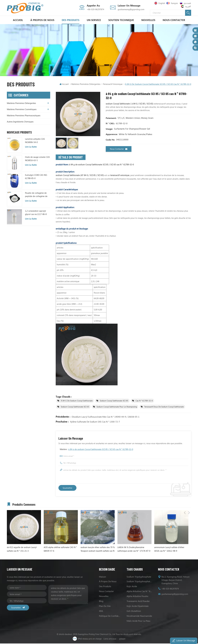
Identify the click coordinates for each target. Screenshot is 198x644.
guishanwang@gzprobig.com (131, 9)
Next (189, 504)
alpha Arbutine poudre (137, 597)
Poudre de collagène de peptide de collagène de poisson (36, 195)
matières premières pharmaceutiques (24, 116)
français (172, 3)
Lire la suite (31, 147)
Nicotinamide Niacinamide (139, 616)
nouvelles (148, 20)
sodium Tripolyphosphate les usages (140, 582)
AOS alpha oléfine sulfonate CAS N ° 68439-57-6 (60, 550)
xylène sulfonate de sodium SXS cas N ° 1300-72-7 (95, 422)
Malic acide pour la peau (138, 621)
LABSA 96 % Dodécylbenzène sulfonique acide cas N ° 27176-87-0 (134, 550)
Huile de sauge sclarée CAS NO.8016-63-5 (37, 159)
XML (101, 611)
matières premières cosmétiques (22, 110)
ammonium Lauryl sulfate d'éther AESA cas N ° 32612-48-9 (169, 550)
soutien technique (121, 20)
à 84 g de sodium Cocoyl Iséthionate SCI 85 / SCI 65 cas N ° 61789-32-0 (101, 450)
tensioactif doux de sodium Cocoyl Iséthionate (164, 407)
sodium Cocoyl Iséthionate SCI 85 (114, 401)
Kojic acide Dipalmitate (138, 607)
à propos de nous (42, 20)
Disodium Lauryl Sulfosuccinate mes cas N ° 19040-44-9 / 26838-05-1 (106, 417)
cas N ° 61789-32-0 (144, 401)
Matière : (96, 450)
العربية (186, 6)
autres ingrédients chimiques (20, 122)
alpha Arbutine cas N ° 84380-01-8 (140, 592)
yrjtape (122, 639)
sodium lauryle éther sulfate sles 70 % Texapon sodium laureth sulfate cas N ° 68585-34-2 (98, 550)
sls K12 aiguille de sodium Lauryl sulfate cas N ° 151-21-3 (22, 550)
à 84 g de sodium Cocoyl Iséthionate (77, 401)
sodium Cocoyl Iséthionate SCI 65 (75, 407)
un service (94, 20)
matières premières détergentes (86, 84)
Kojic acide (132, 587)
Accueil (18, 20)
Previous (185, 504)
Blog (101, 602)
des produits (105, 587)
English (160, 3)
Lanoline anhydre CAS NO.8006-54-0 (35, 141)
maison (103, 577)
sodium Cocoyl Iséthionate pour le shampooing (117, 407)
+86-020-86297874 (95, 9)
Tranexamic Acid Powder (138, 602)
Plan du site (105, 607)
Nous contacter (174, 20)
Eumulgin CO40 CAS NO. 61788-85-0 (36, 177)
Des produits (71, 20)
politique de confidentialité (110, 616)
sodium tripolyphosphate (139, 577)
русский (186, 3)
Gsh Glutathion (134, 611)
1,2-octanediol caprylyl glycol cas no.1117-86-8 (36, 213)
